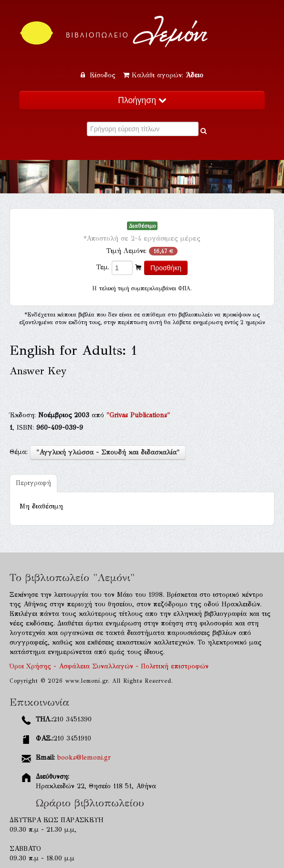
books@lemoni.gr (84, 757)
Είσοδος (99, 75)
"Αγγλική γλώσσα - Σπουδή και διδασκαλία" (108, 452)
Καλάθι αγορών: (163, 75)
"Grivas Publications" (138, 415)
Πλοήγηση (142, 100)
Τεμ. (103, 267)
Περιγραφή (33, 483)
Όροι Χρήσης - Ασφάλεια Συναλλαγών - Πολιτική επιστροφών (109, 666)
